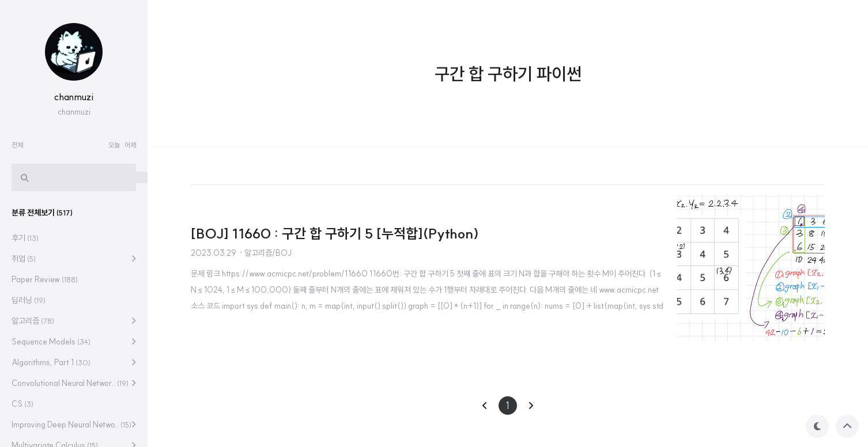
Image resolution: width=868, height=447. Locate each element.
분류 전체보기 (42, 213)
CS (22, 404)
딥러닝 (29, 300)
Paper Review (45, 279)
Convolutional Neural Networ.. (70, 383)
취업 (24, 259)
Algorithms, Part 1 (51, 362)
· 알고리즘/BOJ (265, 253)
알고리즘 (33, 321)
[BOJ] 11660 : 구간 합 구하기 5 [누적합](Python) (335, 233)
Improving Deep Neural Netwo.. (71, 425)
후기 (25, 238)
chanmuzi (74, 97)
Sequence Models (51, 342)
